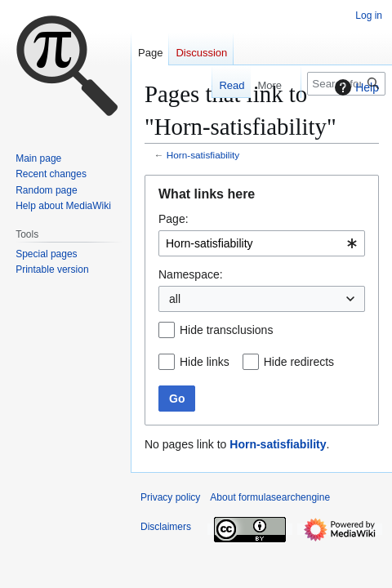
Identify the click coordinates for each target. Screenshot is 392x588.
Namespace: (191, 274)
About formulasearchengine (270, 497)
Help (355, 87)
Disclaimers (166, 527)
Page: (174, 219)
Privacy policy (170, 497)
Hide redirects (299, 362)
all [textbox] (175, 299)
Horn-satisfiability (203, 155)
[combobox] (262, 243)
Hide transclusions (226, 330)
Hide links (205, 362)
